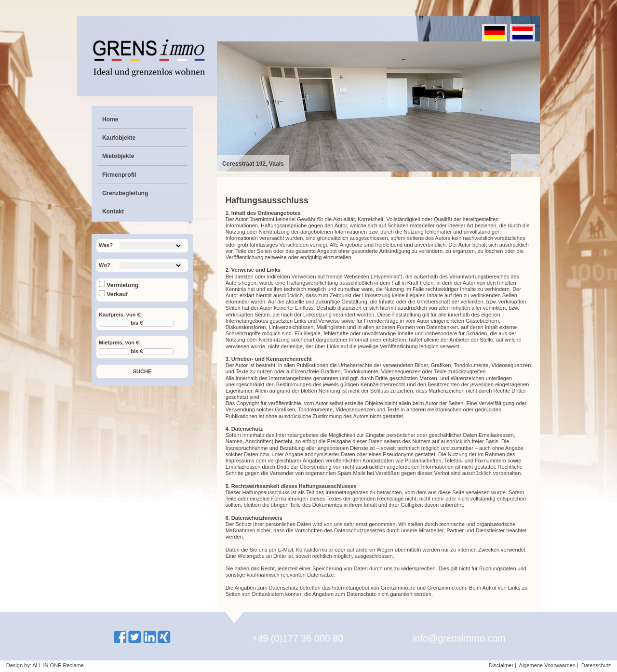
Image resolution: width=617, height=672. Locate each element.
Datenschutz (596, 665)
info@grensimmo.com (459, 638)
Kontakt (113, 211)
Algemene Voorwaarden (547, 665)
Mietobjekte (118, 156)
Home (110, 119)
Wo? (105, 265)
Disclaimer (501, 665)
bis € (137, 323)
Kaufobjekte (119, 138)
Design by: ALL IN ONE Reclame (45, 665)
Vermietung (119, 285)
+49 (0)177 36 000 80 (298, 638)
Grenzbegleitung (125, 193)
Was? (106, 245)
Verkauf (113, 294)
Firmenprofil (119, 175)
